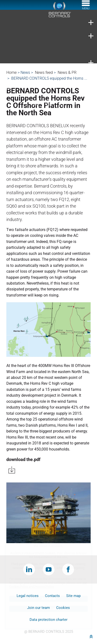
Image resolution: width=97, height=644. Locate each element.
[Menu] (86, 8)
